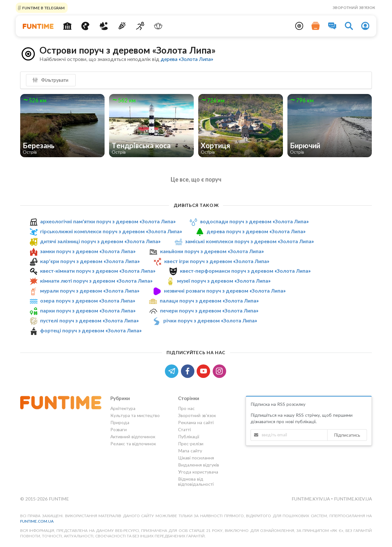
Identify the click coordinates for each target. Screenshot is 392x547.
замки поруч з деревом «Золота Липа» (88, 251)
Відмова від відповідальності (196, 481)
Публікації (189, 436)
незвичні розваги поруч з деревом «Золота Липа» (225, 291)
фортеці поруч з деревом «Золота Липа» (91, 330)
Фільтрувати (50, 80)
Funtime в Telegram (43, 8)
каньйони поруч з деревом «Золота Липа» (212, 251)
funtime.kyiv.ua (311, 499)
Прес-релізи (191, 444)
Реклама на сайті (196, 422)
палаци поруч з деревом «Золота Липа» (209, 300)
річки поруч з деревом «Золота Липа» (210, 320)
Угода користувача (198, 472)
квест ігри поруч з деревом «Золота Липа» (217, 261)
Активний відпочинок (133, 436)
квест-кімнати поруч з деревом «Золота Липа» (98, 271)
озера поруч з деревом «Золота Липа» (88, 300)
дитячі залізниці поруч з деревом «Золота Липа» (100, 241)
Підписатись (347, 435)
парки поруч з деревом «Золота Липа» (88, 310)
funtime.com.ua (37, 521)
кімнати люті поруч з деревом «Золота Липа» (96, 281)
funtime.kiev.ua (353, 499)
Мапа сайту (190, 451)
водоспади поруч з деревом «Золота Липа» (254, 221)
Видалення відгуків (199, 465)
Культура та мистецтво (135, 415)
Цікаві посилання (196, 458)
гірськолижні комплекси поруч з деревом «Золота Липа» (111, 231)
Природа (120, 422)
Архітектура (123, 408)
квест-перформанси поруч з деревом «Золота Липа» (245, 271)
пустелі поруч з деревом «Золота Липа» (89, 320)
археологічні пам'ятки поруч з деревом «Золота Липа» (108, 221)
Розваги (119, 429)
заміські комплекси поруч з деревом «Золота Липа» (249, 241)
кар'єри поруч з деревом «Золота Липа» (90, 261)
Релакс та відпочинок (133, 444)
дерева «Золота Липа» (187, 59)
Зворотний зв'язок (354, 8)
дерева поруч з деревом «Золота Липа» (256, 231)
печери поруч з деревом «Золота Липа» (209, 310)
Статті (184, 429)
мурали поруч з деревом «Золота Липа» (90, 291)
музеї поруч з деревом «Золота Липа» (224, 281)
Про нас (186, 408)
